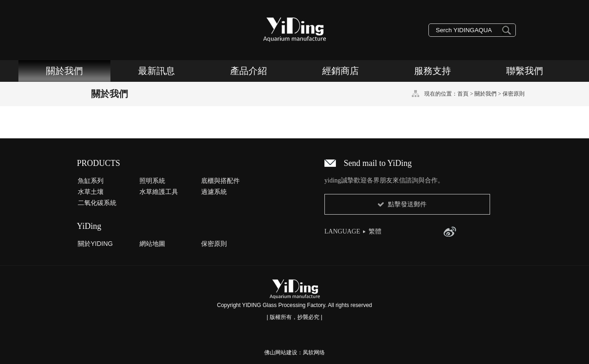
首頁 (463, 94)
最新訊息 (156, 71)
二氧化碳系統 (97, 203)
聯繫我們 (525, 71)
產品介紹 (248, 71)
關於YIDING (95, 244)
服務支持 (433, 71)
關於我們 (64, 71)
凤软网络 (314, 353)
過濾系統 (214, 192)
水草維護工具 (159, 192)
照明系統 (152, 181)
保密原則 (514, 94)
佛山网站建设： (283, 353)
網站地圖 (152, 244)
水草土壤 (91, 192)
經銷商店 (341, 71)
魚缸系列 (91, 181)
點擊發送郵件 (407, 204)
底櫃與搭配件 (220, 181)
